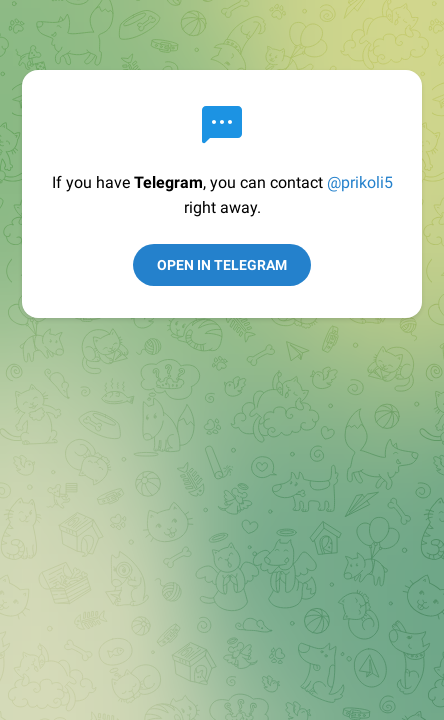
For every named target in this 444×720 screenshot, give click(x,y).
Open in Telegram (222, 265)
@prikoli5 (360, 182)
